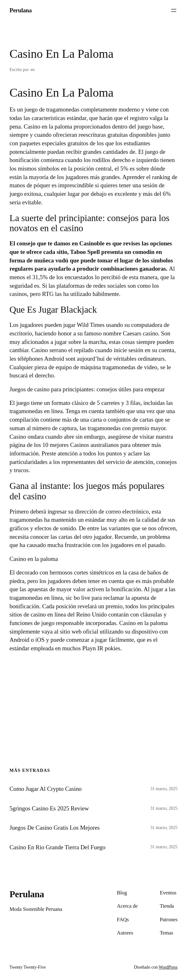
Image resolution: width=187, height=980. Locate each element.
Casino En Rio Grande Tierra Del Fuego (57, 847)
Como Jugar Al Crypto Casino (46, 789)
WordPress (168, 967)
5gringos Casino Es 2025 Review (49, 808)
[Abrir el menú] (174, 10)
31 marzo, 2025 (164, 789)
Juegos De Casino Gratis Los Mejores (55, 828)
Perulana (21, 10)
